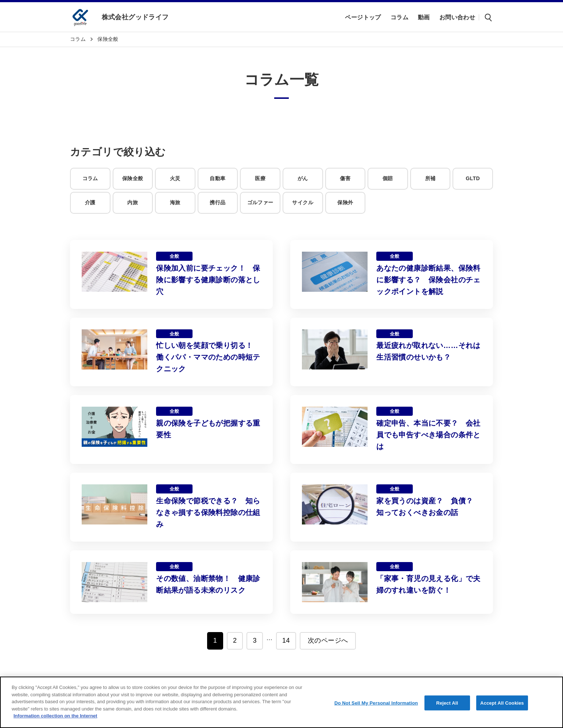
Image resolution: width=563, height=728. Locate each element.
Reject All (447, 703)
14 (286, 640)
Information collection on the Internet (55, 716)
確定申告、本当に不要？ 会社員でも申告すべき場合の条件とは (428, 435)
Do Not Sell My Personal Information (376, 703)
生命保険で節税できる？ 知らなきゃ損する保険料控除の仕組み (208, 512)
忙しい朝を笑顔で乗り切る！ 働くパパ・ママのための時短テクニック (208, 357)
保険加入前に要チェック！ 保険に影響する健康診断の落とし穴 (208, 280)
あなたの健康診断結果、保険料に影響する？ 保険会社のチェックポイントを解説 (428, 280)
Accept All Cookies (502, 703)
